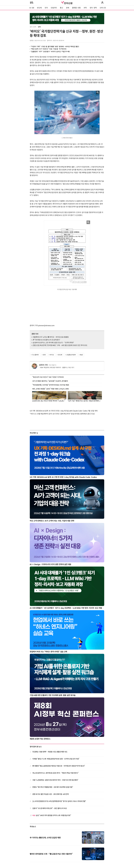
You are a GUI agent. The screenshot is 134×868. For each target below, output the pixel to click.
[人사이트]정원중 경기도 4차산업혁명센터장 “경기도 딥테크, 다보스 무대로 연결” (59, 801)
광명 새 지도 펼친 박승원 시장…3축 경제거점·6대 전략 (51, 794)
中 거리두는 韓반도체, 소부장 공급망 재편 (45, 838)
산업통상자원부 (71, 355)
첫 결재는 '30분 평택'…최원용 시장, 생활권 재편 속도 (50, 752)
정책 (39, 27)
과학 (85, 8)
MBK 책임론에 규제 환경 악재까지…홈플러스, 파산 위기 (57, 368)
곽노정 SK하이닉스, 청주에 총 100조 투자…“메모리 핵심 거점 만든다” (56, 773)
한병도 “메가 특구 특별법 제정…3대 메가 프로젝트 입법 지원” (53, 787)
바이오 (52, 355)
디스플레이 (35, 355)
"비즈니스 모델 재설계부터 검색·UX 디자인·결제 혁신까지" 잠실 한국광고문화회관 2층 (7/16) (62, 414)
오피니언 (103, 8)
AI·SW (32, 8)
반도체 (39, 8)
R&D (81, 355)
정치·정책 (93, 8)
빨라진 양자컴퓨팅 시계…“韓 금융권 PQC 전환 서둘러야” (51, 854)
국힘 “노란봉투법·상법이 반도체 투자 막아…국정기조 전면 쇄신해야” (55, 780)
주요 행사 (34, 433)
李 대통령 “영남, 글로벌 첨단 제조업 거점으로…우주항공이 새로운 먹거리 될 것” (59, 766)
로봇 (44, 355)
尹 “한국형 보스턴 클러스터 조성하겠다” (46, 340)
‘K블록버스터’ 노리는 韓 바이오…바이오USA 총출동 (51, 337)
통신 (61, 8)
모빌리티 (54, 8)
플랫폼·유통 (76, 8)
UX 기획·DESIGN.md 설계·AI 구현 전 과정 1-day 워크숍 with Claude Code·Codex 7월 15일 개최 (64, 411)
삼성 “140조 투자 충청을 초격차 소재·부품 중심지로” (52, 815)
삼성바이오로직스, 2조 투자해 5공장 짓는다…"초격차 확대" (53, 343)
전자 (46, 8)
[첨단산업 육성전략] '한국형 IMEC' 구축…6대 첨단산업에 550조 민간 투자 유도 (60, 345)
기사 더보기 (52, 365)
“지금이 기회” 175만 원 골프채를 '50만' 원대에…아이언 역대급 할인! (55, 47)
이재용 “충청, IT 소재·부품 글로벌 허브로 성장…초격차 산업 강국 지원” (56, 759)
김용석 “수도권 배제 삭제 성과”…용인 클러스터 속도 (50, 808)
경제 (68, 8)
